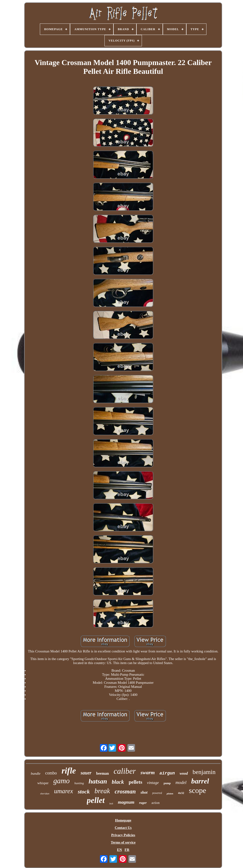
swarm (148, 772)
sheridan (45, 793)
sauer (86, 773)
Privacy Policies (123, 835)
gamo (62, 781)
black (118, 782)
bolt (111, 804)
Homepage (123, 820)
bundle (36, 774)
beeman (102, 773)
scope (198, 790)
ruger (143, 803)
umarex (64, 791)
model (181, 782)
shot (144, 792)
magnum (126, 802)
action (155, 803)
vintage (153, 783)
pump (167, 783)
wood (184, 773)
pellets (135, 782)
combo (51, 773)
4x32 (181, 793)
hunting (79, 783)
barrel (200, 781)
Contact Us (123, 828)
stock (84, 792)
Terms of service (123, 842)
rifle (69, 771)
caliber (125, 771)
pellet (96, 800)
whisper (43, 783)
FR (127, 850)
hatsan (98, 781)
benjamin (204, 772)
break (102, 791)
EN (119, 850)
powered (157, 793)
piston (170, 793)
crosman (125, 791)
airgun (167, 773)
